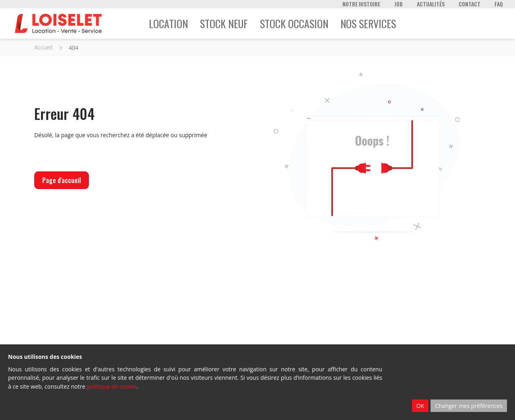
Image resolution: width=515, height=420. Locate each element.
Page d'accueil (62, 180)
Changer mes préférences (469, 406)
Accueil (43, 47)
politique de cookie (112, 386)
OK (420, 406)
